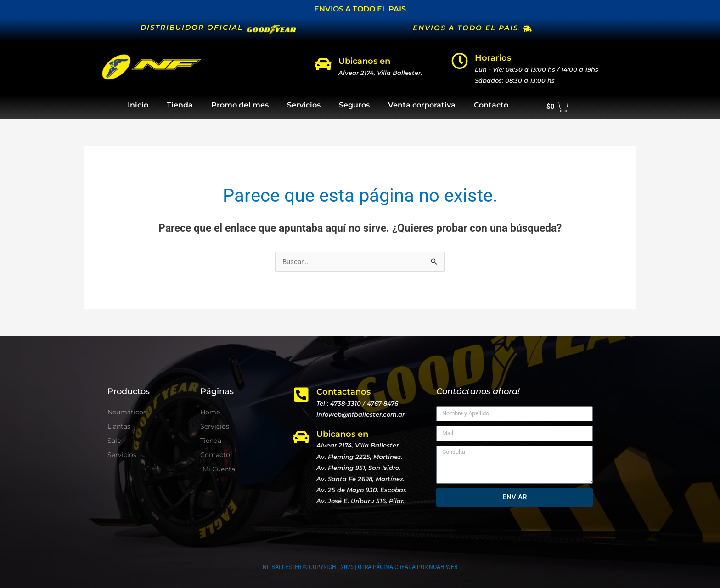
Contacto (491, 105)
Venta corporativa (422, 105)
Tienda (180, 105)
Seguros (354, 105)
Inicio (138, 105)
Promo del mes (240, 105)
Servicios (304, 105)
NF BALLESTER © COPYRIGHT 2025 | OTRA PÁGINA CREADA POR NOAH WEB (360, 567)
